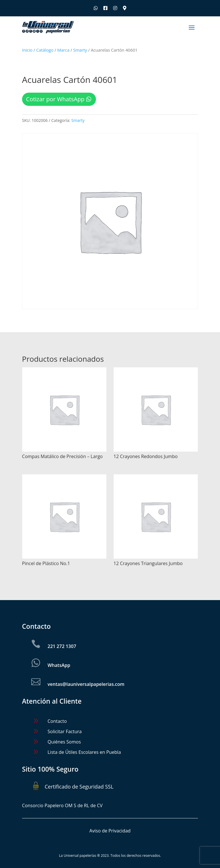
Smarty (80, 50)
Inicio (27, 50)
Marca (63, 50)
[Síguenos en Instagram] (115, 8)
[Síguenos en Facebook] (105, 8)
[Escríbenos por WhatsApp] (96, 8)
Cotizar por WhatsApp (55, 99)
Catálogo (45, 50)
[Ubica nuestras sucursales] (125, 8)
